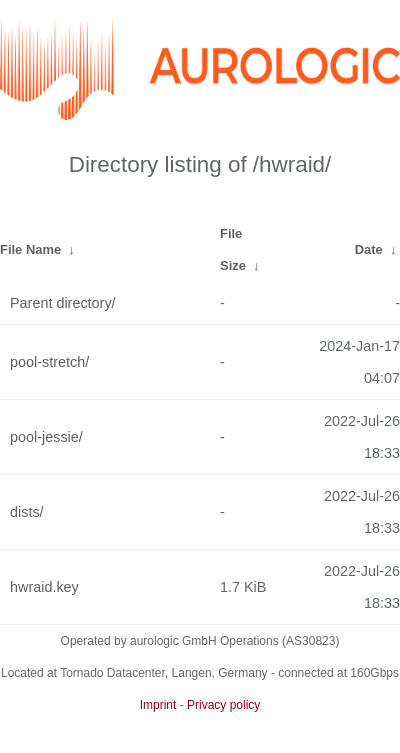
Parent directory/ (63, 303)
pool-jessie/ (46, 437)
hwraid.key (44, 587)
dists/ (27, 512)
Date (369, 249)
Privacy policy (223, 705)
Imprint (158, 705)
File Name (30, 249)
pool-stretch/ (49, 362)
